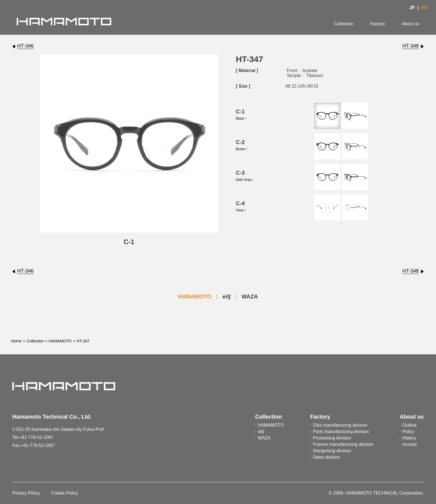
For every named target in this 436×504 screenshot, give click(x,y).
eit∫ (226, 297)
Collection (344, 24)
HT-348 (411, 46)
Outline (409, 425)
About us (411, 24)
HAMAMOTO (195, 297)
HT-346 (25, 46)
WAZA (250, 297)
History (409, 438)
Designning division (332, 451)
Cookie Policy (65, 493)
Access (410, 444)
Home (16, 341)
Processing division (332, 438)
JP (412, 8)
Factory (378, 24)
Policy (408, 432)
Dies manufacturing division (340, 425)
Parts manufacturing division (341, 432)
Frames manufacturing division (343, 444)
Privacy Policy (26, 493)
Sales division (326, 457)
